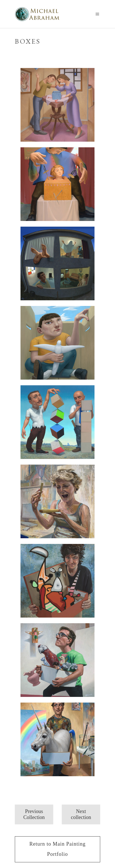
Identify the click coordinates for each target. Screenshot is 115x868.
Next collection (81, 814)
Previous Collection (34, 814)
